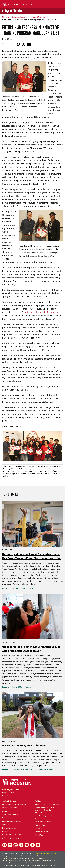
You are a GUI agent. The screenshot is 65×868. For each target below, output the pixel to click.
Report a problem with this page (47, 853)
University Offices (41, 832)
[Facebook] (4, 845)
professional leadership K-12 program (42, 312)
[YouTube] (38, 845)
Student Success (27, 588)
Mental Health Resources (12, 835)
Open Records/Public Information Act (15, 860)
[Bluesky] (27, 845)
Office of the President (11, 838)
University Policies (52, 865)
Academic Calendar (9, 801)
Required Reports (49, 860)
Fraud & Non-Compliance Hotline (13, 858)
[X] (32, 845)
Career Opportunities (10, 814)
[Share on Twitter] (24, 44)
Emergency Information (12, 821)
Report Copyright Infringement (47, 804)
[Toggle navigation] (62, 4)
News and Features (38, 17)
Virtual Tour (39, 835)
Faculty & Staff (17, 687)
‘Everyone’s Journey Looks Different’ (24, 746)
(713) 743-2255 (8, 795)
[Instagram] (10, 845)
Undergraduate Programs (47, 769)
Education (6, 588)
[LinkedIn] (16, 845)
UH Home (6, 17)
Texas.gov (6, 856)
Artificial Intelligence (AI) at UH (14, 804)
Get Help (6, 825)
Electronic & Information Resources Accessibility (18, 863)
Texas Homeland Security (18, 856)
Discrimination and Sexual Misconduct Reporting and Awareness (45, 810)
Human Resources (9, 828)
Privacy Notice (40, 858)
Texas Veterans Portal (43, 822)
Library (5, 831)
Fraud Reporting (38, 856)
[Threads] (21, 845)
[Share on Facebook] (18, 44)
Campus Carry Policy (10, 808)
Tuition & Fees (40, 825)
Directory (6, 818)
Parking (38, 801)
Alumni (5, 769)
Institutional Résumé (35, 860)
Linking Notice (29, 858)
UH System (39, 828)
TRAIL (30, 856)
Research (16, 588)
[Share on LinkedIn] (29, 44)
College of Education (12, 11)
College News (15, 769)
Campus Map (7, 811)
